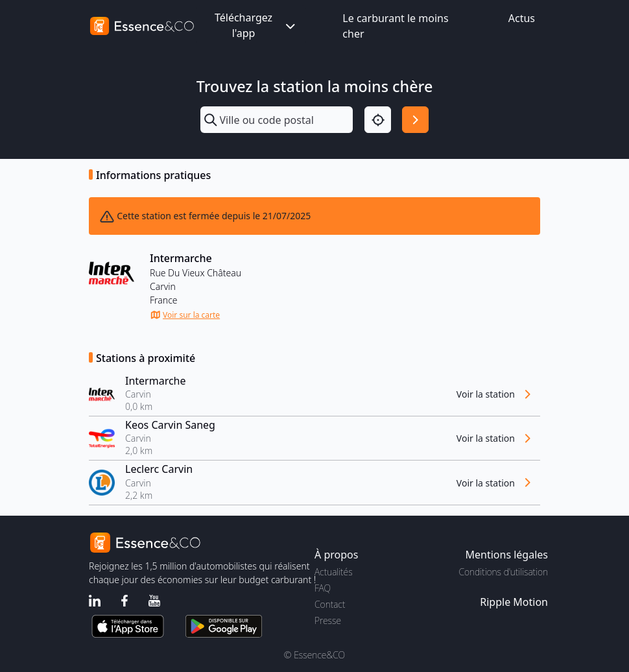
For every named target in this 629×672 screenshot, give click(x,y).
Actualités (334, 572)
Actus (522, 18)
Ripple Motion (514, 602)
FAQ (323, 588)
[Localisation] (378, 120)
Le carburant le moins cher (395, 26)
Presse (328, 620)
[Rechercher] (415, 120)
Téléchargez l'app (256, 25)
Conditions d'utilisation (503, 572)
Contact (330, 604)
